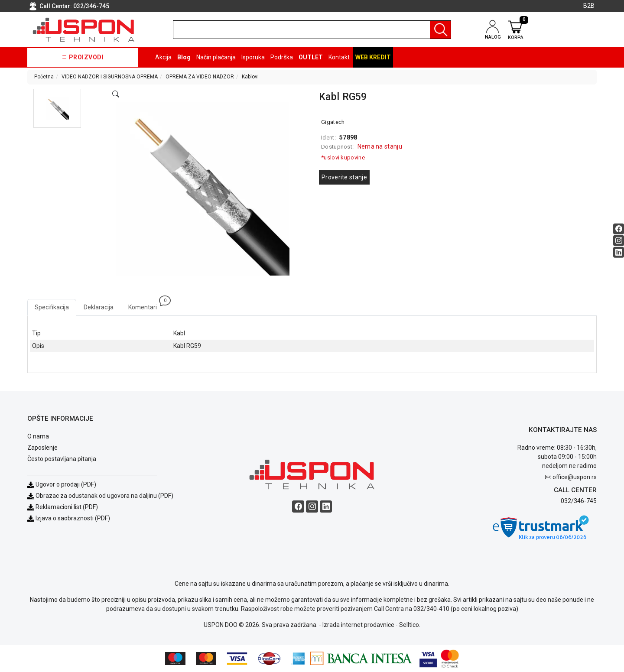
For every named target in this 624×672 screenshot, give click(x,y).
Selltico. (410, 625)
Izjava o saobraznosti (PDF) (73, 518)
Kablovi (250, 77)
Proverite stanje (344, 177)
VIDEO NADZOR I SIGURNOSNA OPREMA (110, 77)
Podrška (282, 57)
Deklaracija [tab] (99, 307)
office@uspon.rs (575, 477)
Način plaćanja (216, 57)
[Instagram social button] (619, 240)
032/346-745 (91, 6)
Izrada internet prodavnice (358, 625)
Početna (44, 77)
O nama (38, 436)
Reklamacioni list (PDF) (63, 507)
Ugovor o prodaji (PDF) (62, 484)
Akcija (163, 57)
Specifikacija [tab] (52, 307)
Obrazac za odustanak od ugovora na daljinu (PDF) (104, 496)
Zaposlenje (42, 448)
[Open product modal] (116, 94)
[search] (312, 30)
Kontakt (339, 57)
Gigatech (333, 122)
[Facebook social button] (619, 229)
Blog (184, 57)
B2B (589, 6)
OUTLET (311, 57)
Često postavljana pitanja (62, 459)
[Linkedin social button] (619, 252)
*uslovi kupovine (343, 157)
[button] (57, 108)
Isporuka (253, 57)
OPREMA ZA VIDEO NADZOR (200, 77)
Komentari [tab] (146, 305)
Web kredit (373, 57)
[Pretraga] (440, 30)
